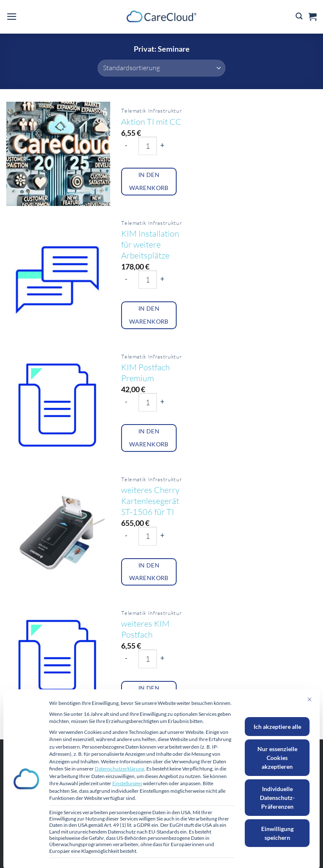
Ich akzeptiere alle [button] (277, 727)
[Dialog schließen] (310, 699)
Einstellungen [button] (127, 783)
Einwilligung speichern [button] (277, 833)
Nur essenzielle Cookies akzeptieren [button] (277, 758)
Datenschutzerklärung (119, 769)
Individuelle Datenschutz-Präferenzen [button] (277, 798)
